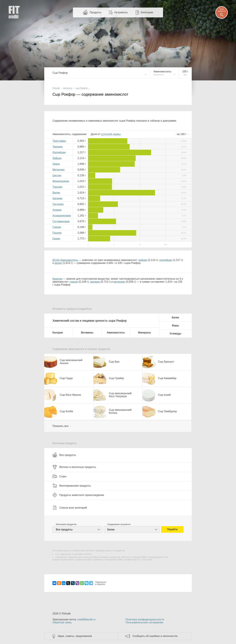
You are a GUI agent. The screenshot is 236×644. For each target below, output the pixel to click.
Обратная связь (62, 622)
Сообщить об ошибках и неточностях (155, 636)
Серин (56, 239)
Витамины (87, 333)
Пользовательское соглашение (144, 622)
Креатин (57, 279)
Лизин (56, 164)
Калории (58, 333)
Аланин (57, 210)
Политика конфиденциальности (145, 619)
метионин (119, 282)
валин (58, 263)
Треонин (58, 147)
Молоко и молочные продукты (74, 467)
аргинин (95, 282)
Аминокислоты (116, 333)
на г (182, 134)
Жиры (175, 326)
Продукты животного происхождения (78, 495)
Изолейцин (59, 152)
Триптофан (59, 141)
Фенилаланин (61, 181)
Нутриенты (121, 12)
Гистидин (58, 204)
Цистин (57, 175)
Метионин (59, 170)
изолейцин (166, 260)
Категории (147, 12)
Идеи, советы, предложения (75, 636)
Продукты (95, 12)
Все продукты (64, 455)
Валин (56, 193)
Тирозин (57, 187)
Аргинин (57, 198)
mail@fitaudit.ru (86, 619)
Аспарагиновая (62, 216)
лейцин (143, 260)
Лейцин (57, 158)
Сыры (59, 476)
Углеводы (175, 334)
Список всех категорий (70, 508)
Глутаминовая (61, 221)
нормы (111, 134)
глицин (74, 282)
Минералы (144, 333)
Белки (175, 317)
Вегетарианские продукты (72, 486)
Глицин (57, 227)
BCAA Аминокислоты (65, 260)
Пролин (57, 233)
